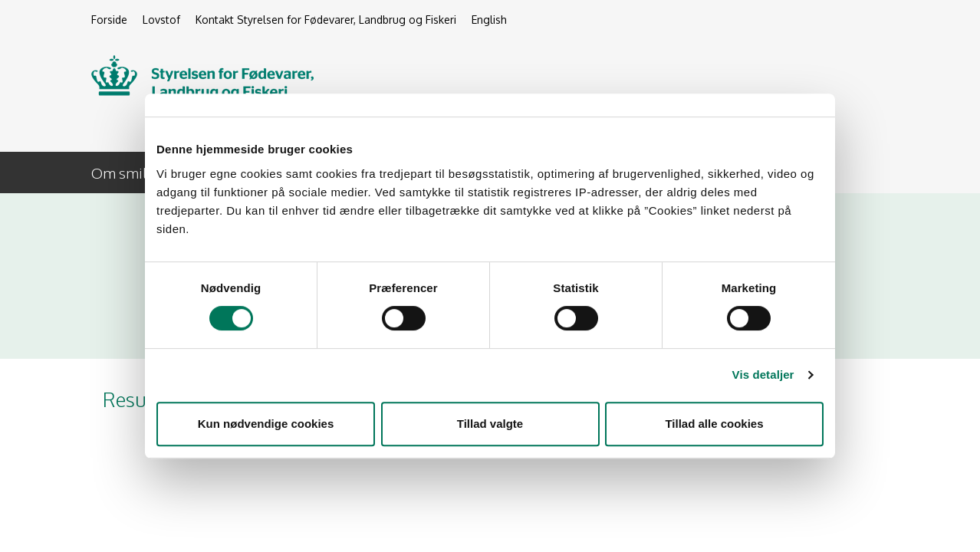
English (489, 20)
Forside (109, 20)
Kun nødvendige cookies (266, 424)
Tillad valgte (490, 424)
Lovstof (161, 20)
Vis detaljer (763, 375)
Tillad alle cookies (714, 424)
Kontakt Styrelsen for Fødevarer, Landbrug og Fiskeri (326, 20)
